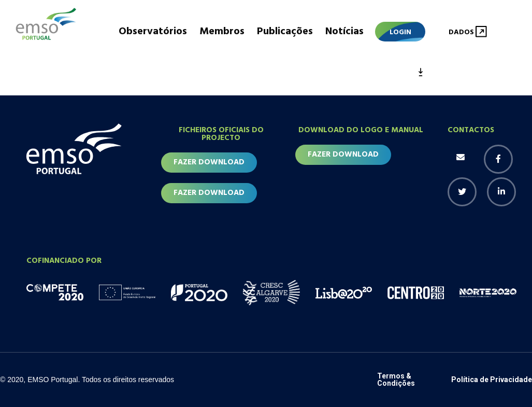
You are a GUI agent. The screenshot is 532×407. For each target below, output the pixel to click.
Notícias (344, 32)
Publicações (285, 32)
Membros (222, 32)
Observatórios (153, 32)
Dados (461, 32)
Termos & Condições (396, 380)
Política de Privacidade (492, 380)
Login (400, 32)
